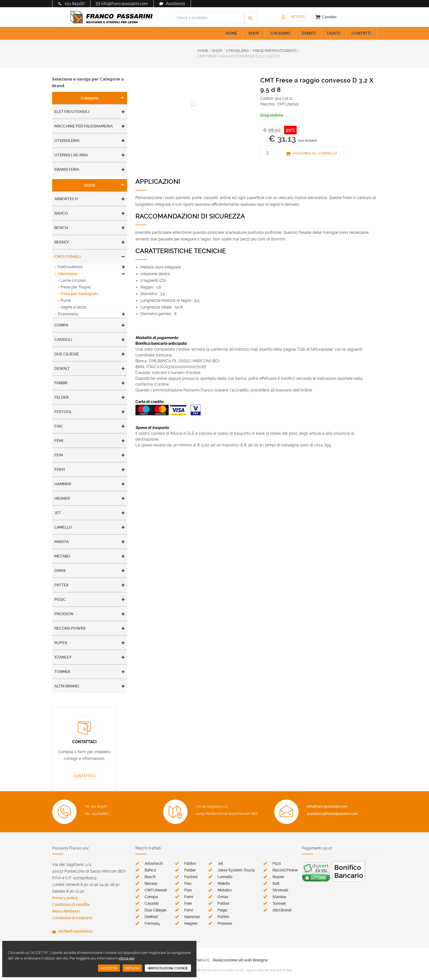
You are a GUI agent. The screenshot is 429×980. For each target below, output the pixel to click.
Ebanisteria (67, 169)
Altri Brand (67, 686)
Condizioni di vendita (71, 904)
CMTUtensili (68, 257)
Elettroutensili (72, 112)
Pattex (61, 585)
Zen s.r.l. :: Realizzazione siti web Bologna (231, 960)
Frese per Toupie (75, 287)
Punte (66, 300)
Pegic (60, 599)
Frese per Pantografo (79, 294)
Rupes (61, 643)
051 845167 (75, 4)
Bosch (61, 228)
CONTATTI (361, 33)
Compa (61, 325)
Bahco (61, 213)
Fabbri (61, 383)
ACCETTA (109, 968)
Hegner (62, 498)
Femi (59, 441)
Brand (90, 185)
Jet (58, 513)
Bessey (62, 242)
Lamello (63, 527)
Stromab (280, 890)
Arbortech (66, 199)
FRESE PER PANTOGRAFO (275, 51)
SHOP (254, 33)
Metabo (62, 556)
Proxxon (64, 614)
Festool (63, 412)
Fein (59, 455)
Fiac (59, 426)
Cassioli (63, 340)
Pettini (223, 917)
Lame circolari (73, 280)
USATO (334, 33)
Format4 (152, 923)
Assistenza (176, 4)
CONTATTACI (84, 776)
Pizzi (277, 863)
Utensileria (67, 140)
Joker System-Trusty (236, 870)
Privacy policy (65, 898)
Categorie (90, 98)
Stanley (63, 657)
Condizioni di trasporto (72, 918)
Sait (276, 883)
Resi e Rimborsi (66, 911)
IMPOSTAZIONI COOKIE (168, 968)
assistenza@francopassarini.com (332, 814)
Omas (60, 571)
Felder (61, 397)
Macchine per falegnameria (84, 126)
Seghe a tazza (73, 307)
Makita (61, 542)
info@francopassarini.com (125, 4)
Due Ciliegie (67, 354)
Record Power (70, 628)
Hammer (63, 484)
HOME (231, 33)
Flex (188, 890)
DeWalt (62, 368)
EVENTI (309, 33)
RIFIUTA (132, 968)
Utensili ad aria (71, 155)
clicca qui (126, 958)
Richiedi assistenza (75, 931)
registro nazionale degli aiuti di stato (269, 970)
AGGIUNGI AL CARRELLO (315, 153)
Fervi (60, 469)
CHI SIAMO (281, 33)
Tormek (62, 672)
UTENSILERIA (237, 51)
